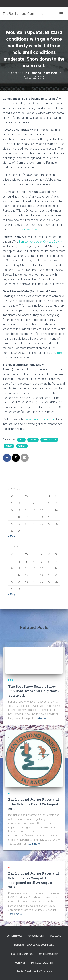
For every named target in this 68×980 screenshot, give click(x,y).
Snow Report (36, 936)
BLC (21, 440)
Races (33, 440)
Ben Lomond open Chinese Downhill (42, 242)
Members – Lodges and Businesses (34, 945)
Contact (20, 963)
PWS (11, 680)
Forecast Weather (42, 963)
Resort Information (21, 954)
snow (9, 446)
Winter (22, 446)
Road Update (49, 440)
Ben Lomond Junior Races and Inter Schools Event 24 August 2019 (34, 804)
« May (12, 536)
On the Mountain (49, 954)
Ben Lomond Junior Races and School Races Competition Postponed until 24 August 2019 (34, 880)
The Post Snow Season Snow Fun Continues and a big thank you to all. (34, 691)
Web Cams (55, 936)
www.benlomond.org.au (40, 419)
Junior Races (15, 936)
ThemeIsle (46, 971)
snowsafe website (34, 229)
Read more (40, 718)
